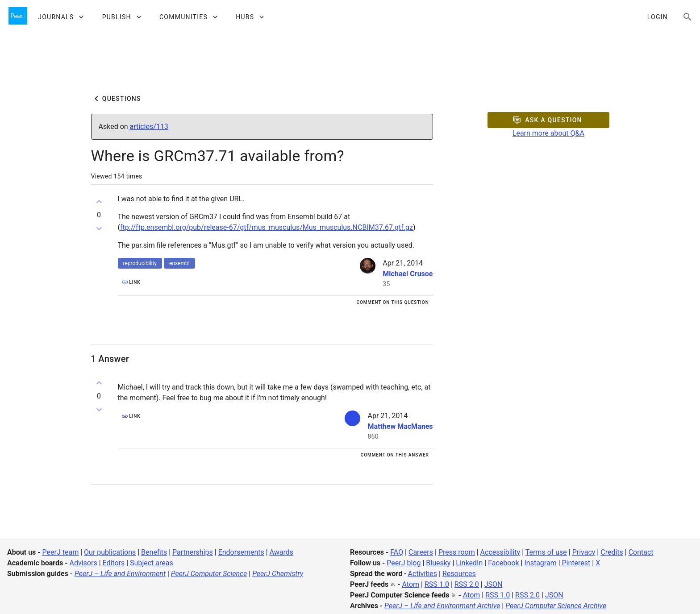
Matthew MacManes (400, 426)
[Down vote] (99, 228)
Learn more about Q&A (548, 133)
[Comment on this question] (393, 302)
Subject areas (152, 563)
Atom (411, 584)
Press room (457, 552)
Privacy (584, 552)
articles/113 (149, 127)
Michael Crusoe (408, 274)
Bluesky (438, 563)
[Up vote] (99, 202)
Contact (641, 552)
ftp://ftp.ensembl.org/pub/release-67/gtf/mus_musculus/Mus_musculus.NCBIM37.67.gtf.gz (267, 227)
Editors (114, 563)
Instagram (540, 563)
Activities (423, 574)
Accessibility (500, 552)
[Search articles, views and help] (687, 17)
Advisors (83, 563)
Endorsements (241, 552)
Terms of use (546, 552)
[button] (60, 17)
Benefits (154, 552)
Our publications (110, 552)
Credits (612, 552)
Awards (281, 552)
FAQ (397, 552)
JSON (494, 584)
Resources (459, 574)
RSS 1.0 (437, 584)
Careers (421, 552)
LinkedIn (469, 563)
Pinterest (576, 563)
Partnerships (193, 552)
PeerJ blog (404, 563)
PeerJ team (61, 552)
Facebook (503, 563)
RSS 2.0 (467, 584)
